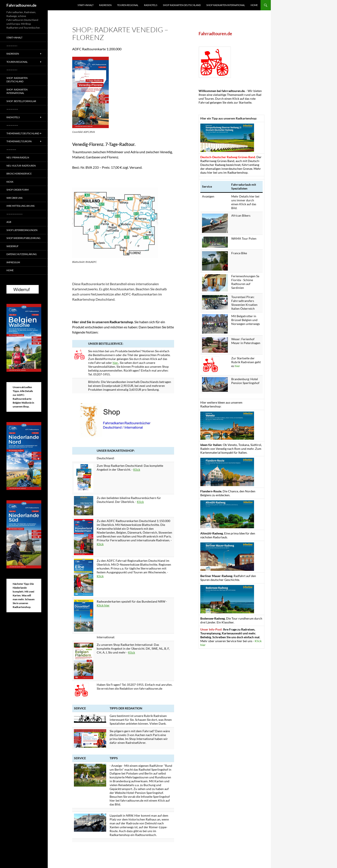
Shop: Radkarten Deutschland (17, 80)
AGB (9, 222)
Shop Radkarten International (226, 5)
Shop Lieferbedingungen (22, 230)
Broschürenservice (19, 174)
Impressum (13, 262)
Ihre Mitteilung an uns (21, 206)
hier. (116, 363)
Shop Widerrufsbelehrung (23, 238)
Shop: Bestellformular (21, 101)
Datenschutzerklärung (22, 254)
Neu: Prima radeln (18, 157)
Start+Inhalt (86, 5)
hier (237, 366)
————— (11, 149)
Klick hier (103, 605)
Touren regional (128, 5)
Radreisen (105, 5)
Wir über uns (15, 198)
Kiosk (10, 182)
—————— (12, 109)
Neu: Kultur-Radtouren (21, 166)
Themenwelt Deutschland (23, 133)
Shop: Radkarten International (17, 91)
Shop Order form (18, 190)
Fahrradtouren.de (21, 5)
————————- (15, 214)
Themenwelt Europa (19, 141)
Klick (137, 469)
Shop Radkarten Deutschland (182, 5)
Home (254, 5)
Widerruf (12, 246)
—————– (12, 46)
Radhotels (151, 5)
